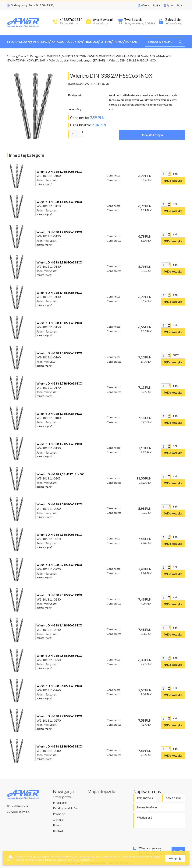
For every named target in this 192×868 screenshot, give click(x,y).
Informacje (42, 42)
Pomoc (119, 42)
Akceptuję (175, 858)
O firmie (107, 42)
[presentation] (162, 837)
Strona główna (19, 42)
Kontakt (132, 42)
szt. (176, 174)
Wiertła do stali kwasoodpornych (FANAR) (77, 60)
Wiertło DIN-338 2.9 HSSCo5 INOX (133, 60)
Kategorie (37, 56)
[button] (157, 5)
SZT (176, 355)
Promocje (92, 42)
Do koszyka (173, 181)
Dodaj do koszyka (152, 135)
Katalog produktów (67, 42)
